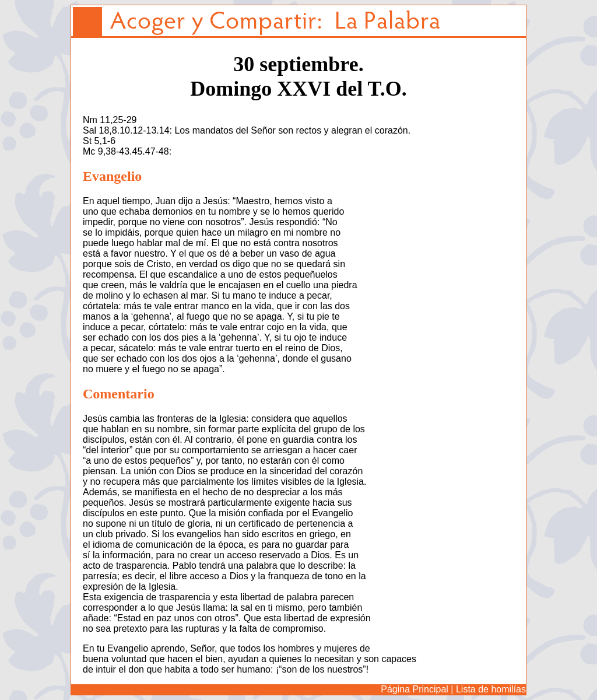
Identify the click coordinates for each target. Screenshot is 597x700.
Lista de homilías (491, 689)
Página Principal (415, 689)
